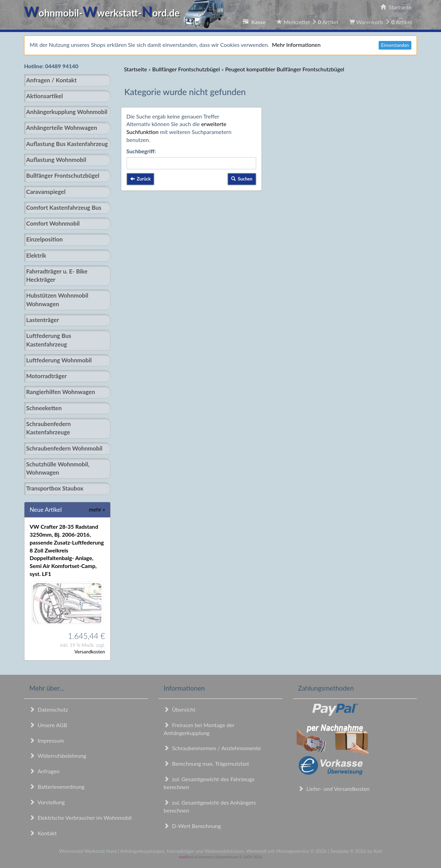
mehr (97, 509)
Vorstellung (47, 802)
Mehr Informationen (296, 45)
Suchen (242, 179)
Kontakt (43, 833)
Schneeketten (44, 408)
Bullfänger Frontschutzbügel (63, 175)
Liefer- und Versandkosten (334, 789)
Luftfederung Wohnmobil (59, 360)
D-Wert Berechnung (192, 826)
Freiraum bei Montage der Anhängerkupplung (199, 729)
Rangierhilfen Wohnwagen (61, 392)
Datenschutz (49, 709)
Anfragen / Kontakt (51, 80)
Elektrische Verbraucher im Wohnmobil (80, 818)
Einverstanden (395, 45)
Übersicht (180, 709)
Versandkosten (90, 652)
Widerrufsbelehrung (58, 756)
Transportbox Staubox (55, 488)
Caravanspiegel (46, 192)
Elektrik (36, 255)
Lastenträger (43, 320)
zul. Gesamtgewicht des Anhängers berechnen (210, 806)
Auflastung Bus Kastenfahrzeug (67, 144)
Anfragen (44, 771)
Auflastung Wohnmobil (56, 160)
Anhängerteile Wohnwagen (62, 128)
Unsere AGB (48, 725)
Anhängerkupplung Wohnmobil (67, 112)
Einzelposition (44, 239)
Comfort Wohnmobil (53, 223)
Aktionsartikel (45, 96)
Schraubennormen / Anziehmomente (212, 748)
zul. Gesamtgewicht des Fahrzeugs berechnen (209, 783)
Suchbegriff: (141, 151)
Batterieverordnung (57, 787)
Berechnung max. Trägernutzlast (206, 763)
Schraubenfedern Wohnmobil (64, 448)
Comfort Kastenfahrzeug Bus (64, 208)
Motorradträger (47, 376)
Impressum (47, 740)
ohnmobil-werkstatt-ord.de (126, 13)
